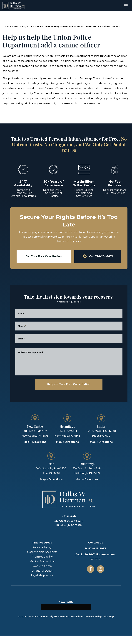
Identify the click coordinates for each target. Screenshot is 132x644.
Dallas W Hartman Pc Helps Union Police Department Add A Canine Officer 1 (74, 27)
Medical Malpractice (42, 561)
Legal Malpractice (42, 575)
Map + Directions (35, 442)
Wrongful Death (42, 571)
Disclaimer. (78, 617)
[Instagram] (101, 569)
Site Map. (109, 617)
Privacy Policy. (94, 617)
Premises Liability (42, 557)
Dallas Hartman (11, 27)
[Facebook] (91, 569)
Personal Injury (42, 547)
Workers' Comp (42, 566)
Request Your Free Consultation (69, 384)
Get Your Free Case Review (44, 256)
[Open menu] (126, 6)
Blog (24, 27)
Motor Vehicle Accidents (42, 552)
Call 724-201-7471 (98, 256)
